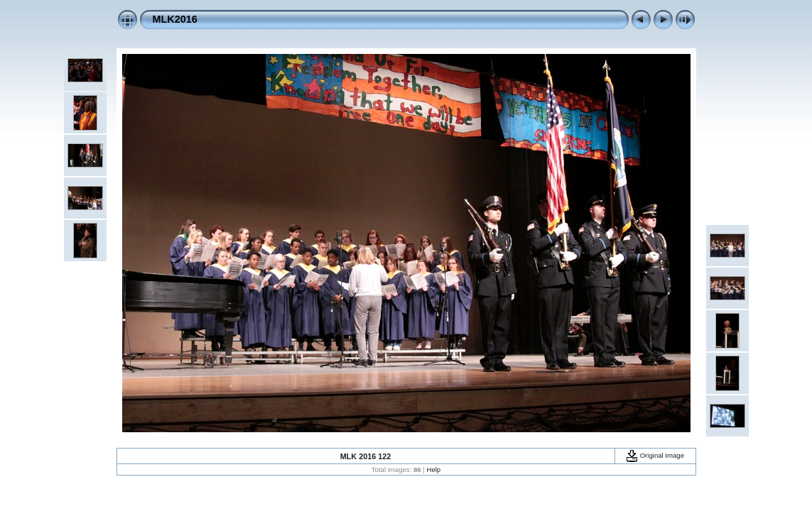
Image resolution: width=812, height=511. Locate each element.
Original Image (655, 455)
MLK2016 (175, 19)
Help (433, 469)
